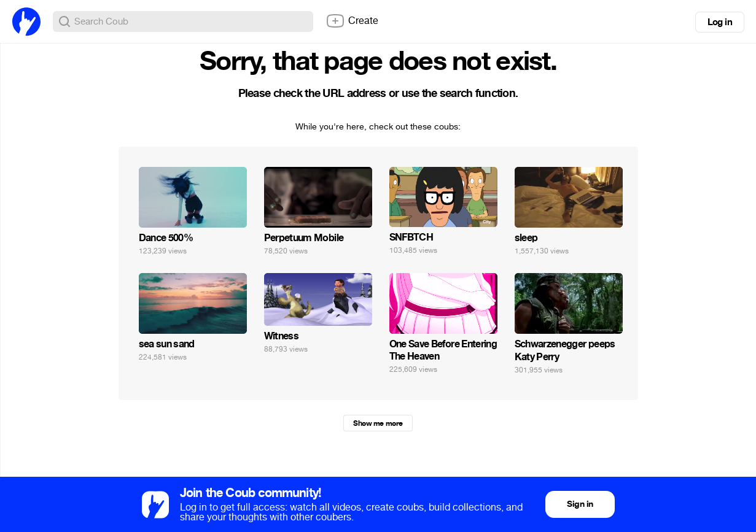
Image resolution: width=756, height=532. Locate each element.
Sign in (580, 504)
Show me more (378, 423)
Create (352, 21)
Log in (720, 22)
